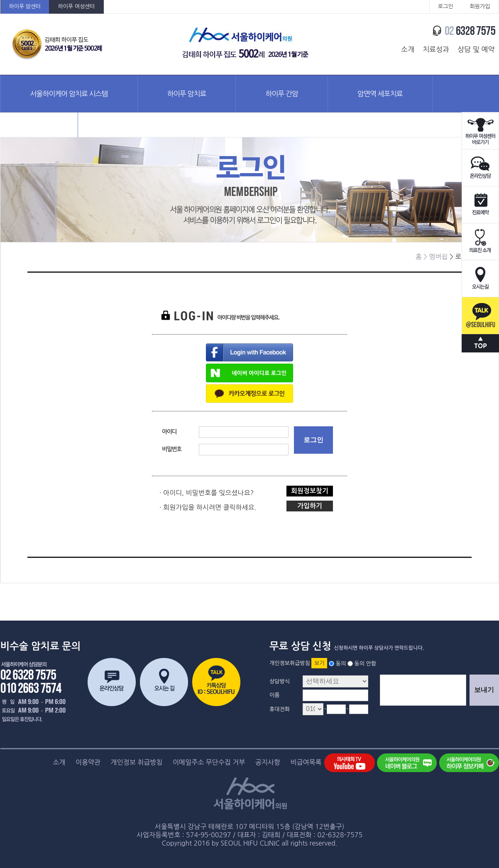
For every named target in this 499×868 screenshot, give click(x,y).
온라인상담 (480, 168)
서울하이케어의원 (246, 44)
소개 (408, 49)
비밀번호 (172, 449)
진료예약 (480, 205)
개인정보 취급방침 (137, 762)
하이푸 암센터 (25, 6)
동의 (341, 663)
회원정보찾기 (310, 491)
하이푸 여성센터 (76, 6)
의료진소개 (480, 242)
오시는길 (480, 279)
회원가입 (480, 6)
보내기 (484, 690)
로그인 (446, 6)
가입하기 (310, 506)
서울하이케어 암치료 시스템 (69, 94)
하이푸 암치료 (187, 94)
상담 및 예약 (476, 49)
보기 (319, 663)
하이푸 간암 (282, 94)
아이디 (169, 432)
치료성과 (436, 49)
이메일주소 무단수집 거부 (209, 762)
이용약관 (88, 762)
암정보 (39, 131)
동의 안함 (365, 663)
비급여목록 (306, 762)
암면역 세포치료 (380, 94)
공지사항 (268, 762)
